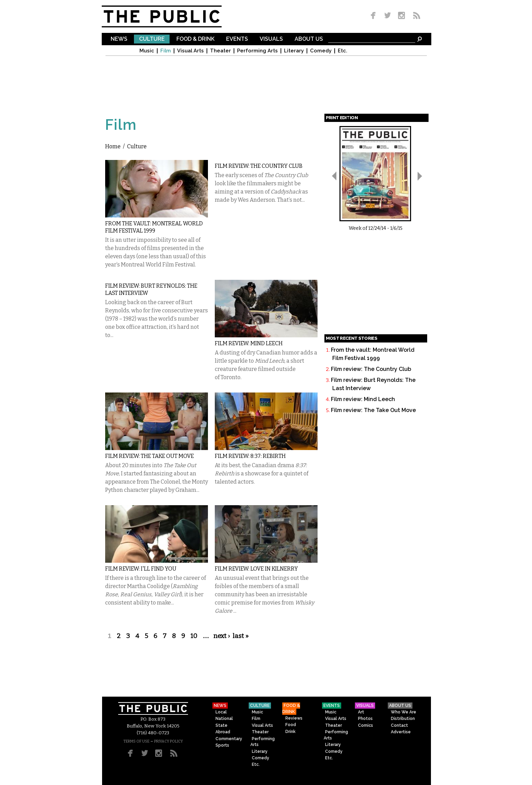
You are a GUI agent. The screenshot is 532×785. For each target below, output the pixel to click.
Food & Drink (195, 39)
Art (361, 712)
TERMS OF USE (136, 741)
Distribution (403, 719)
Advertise (401, 732)
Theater (220, 51)
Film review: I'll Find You (141, 569)
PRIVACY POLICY (169, 741)
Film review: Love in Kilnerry (256, 569)
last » (241, 636)
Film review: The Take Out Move (150, 456)
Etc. (343, 51)
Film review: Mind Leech (249, 343)
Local (221, 712)
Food (291, 725)
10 (194, 636)
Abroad (223, 732)
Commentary (229, 739)
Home (113, 146)
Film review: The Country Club (259, 166)
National (224, 719)
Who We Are (404, 712)
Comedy (321, 51)
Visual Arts (190, 51)
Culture (152, 39)
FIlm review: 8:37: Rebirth (250, 456)
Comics (366, 725)
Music (147, 51)
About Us (309, 39)
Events (237, 39)
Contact (399, 725)
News (119, 39)
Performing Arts (257, 51)
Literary (294, 51)
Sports (222, 745)
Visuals (271, 39)
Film (166, 51)
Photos (365, 719)
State (221, 725)
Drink (290, 732)
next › (222, 636)
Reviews (294, 718)
